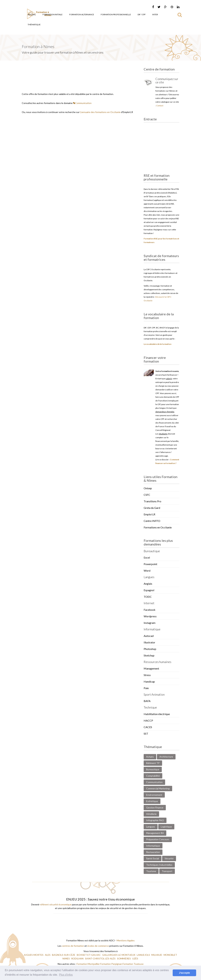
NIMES (66, 958)
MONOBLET (170, 955)
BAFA (147, 701)
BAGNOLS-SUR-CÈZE (64, 955)
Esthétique (152, 801)
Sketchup (149, 655)
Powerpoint (150, 564)
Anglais (148, 584)
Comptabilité (153, 776)
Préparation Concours (158, 839)
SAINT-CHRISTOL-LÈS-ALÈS (100, 958)
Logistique (166, 827)
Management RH (155, 833)
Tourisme (151, 871)
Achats (150, 757)
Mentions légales (126, 940)
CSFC (147, 495)
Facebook (150, 610)
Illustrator (149, 642)
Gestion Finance (155, 808)
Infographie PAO (155, 820)
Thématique (34, 25)
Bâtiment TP (153, 763)
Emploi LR (149, 514)
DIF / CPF (142, 14)
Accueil (32, 14)
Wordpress (150, 616)
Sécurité (169, 858)
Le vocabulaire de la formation (157, 344)
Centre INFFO (152, 521)
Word (147, 571)
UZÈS (135, 958)
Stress (147, 675)
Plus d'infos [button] (66, 975)
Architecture (166, 757)
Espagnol (149, 590)
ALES (48, 955)
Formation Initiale (53, 14)
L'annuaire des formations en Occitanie (100, 112)
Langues (151, 827)
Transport (167, 871)
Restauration (153, 852)
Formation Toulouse (133, 964)
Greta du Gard (152, 508)
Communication (82, 103)
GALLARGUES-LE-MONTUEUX (119, 955)
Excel (147, 557)
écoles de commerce (98, 946)
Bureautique (153, 769)
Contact (160, 106)
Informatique (153, 846)
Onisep (148, 488)
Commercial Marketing (158, 788)
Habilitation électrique (157, 714)
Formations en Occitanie (158, 527)
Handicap (149, 681)
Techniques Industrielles (159, 865)
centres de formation (73, 946)
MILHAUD (157, 955)
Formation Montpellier (88, 964)
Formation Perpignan (111, 964)
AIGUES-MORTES (34, 955)
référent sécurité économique (56, 904)
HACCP (148, 720)
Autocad (149, 636)
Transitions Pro (152, 501)
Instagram (150, 623)
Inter (155, 14)
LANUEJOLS (144, 955)
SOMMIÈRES (124, 958)
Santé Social (153, 858)
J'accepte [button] (184, 973)
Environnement (154, 795)
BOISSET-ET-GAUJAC (89, 955)
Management (151, 668)
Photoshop (150, 649)
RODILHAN (78, 958)
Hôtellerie (151, 814)
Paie (146, 688)
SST (146, 734)
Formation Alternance (82, 14)
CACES (148, 727)
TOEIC (148, 597)
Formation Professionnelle (116, 14)
